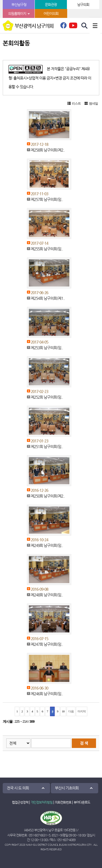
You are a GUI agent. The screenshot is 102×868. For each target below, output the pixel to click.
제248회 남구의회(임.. (47, 595)
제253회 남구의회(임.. (47, 348)
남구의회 (83, 4)
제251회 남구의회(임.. (47, 446)
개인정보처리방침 (42, 802)
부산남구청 (19, 4)
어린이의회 (51, 13)
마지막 (82, 711)
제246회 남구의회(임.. (47, 694)
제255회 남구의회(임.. (47, 249)
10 (63, 711)
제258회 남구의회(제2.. (48, 150)
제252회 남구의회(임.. (47, 397)
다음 (71, 711)
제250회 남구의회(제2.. (48, 496)
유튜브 (73, 25)
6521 (55, 835)
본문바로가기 (0, 0)
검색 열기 (85, 26)
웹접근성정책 (20, 802)
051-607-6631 (38, 835)
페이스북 (63, 27)
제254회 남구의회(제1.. (48, 298)
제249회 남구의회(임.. (47, 545)
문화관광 (51, 4)
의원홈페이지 (17, 13)
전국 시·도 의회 (18, 788)
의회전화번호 (63, 802)
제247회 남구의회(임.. (47, 644)
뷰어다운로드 (82, 802)
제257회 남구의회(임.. (47, 199)
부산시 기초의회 (67, 788)
